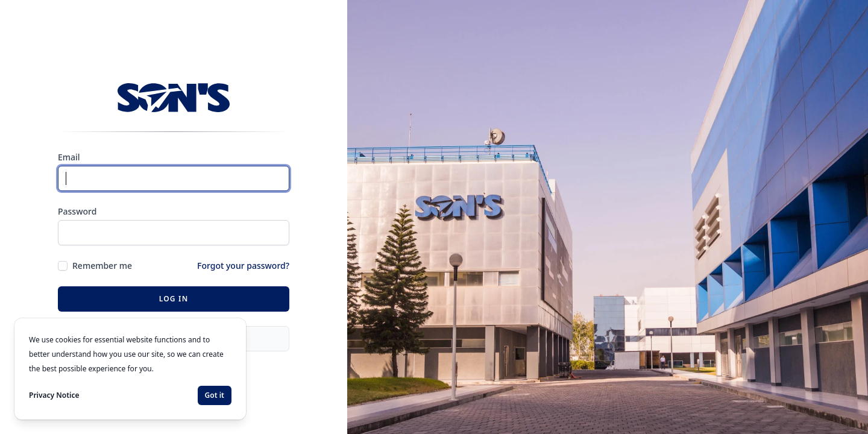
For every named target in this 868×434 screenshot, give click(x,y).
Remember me (102, 266)
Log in (174, 299)
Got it (215, 395)
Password (77, 211)
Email (69, 157)
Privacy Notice (54, 395)
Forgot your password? (243, 266)
